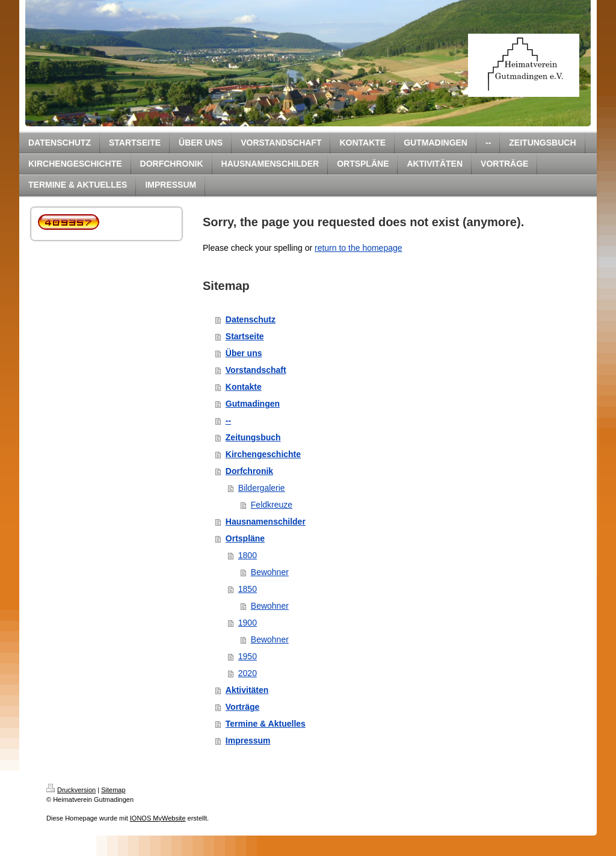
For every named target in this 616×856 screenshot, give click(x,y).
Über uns (244, 353)
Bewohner (270, 572)
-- (228, 420)
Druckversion (71, 790)
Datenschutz (251, 319)
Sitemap (113, 790)
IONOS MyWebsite (158, 818)
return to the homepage (359, 248)
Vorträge (243, 707)
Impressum (248, 741)
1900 (248, 623)
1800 (248, 555)
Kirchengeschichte (263, 454)
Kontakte (244, 387)
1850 (248, 589)
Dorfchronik (249, 471)
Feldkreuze (272, 505)
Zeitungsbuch (253, 437)
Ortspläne (245, 538)
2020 (248, 673)
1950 (248, 656)
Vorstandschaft (256, 370)
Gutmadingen (253, 404)
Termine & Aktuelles (266, 724)
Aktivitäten (247, 690)
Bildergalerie (262, 488)
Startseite (245, 336)
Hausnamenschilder (266, 522)
